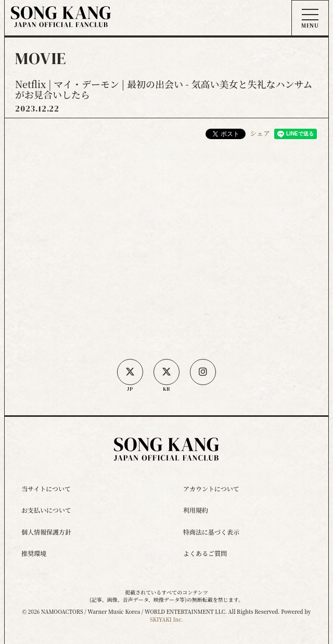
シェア (260, 133)
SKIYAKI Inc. (166, 619)
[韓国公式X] (166, 372)
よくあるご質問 (205, 553)
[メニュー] (310, 19)
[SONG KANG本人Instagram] (203, 372)
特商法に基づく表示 (211, 532)
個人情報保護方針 (46, 532)
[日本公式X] (130, 372)
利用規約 (196, 510)
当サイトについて (46, 488)
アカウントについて (211, 488)
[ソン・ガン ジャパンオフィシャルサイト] (61, 20)
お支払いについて (46, 510)
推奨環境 (34, 553)
